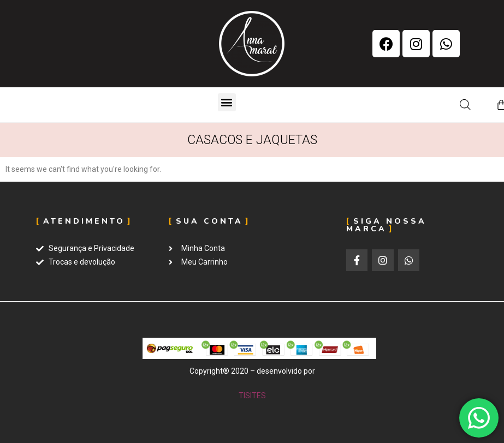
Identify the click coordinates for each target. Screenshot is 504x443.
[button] (227, 102)
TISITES (252, 396)
